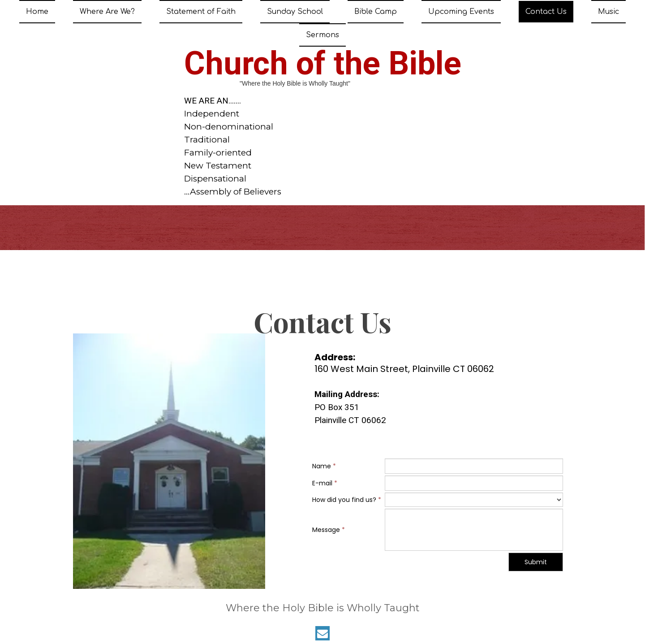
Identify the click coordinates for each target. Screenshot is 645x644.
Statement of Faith (201, 12)
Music (608, 12)
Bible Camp (376, 12)
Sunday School (295, 12)
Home (37, 12)
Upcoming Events (461, 12)
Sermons (322, 35)
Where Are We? (107, 12)
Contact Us (546, 12)
